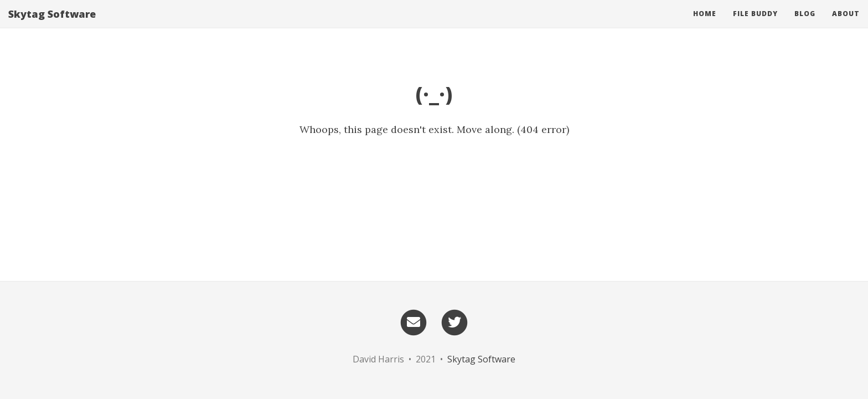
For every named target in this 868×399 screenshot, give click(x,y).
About (846, 25)
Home (705, 25)
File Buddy (755, 25)
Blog (805, 25)
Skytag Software (52, 25)
